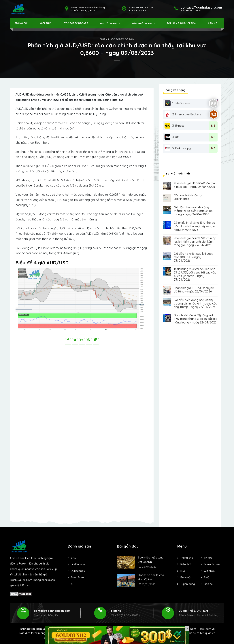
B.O (183, 571)
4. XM (172, 137)
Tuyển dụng (188, 584)
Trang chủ (187, 558)
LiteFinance (78, 564)
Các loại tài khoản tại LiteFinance (188, 197)
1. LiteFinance (177, 103)
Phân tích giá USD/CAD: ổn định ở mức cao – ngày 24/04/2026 (195, 185)
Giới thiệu (46, 23)
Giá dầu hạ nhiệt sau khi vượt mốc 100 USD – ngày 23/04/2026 (193, 257)
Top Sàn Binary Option (182, 23)
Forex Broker (212, 564)
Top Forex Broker (76, 23)
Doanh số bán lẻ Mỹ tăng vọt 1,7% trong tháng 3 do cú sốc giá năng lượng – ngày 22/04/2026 (196, 319)
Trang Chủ (21, 23)
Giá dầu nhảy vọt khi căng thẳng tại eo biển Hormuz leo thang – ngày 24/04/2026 (193, 211)
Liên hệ (212, 23)
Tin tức (208, 558)
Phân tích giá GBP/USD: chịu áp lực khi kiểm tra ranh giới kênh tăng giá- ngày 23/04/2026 (195, 242)
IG (72, 584)
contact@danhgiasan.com (52, 611)
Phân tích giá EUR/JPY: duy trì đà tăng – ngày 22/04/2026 (194, 290)
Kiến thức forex (143, 23)
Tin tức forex (110, 23)
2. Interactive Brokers (183, 114)
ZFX (73, 558)
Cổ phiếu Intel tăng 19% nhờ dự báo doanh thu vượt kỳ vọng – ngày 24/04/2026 (194, 226)
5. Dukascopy (178, 148)
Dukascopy (78, 571)
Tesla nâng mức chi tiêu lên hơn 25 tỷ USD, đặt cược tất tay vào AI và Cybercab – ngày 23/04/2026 (195, 274)
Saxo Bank (78, 577)
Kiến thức (186, 564)
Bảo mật (186, 577)
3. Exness (174, 126)
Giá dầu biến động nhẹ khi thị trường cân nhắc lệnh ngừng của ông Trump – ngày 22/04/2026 (195, 303)
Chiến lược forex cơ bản (117, 39)
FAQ (207, 577)
